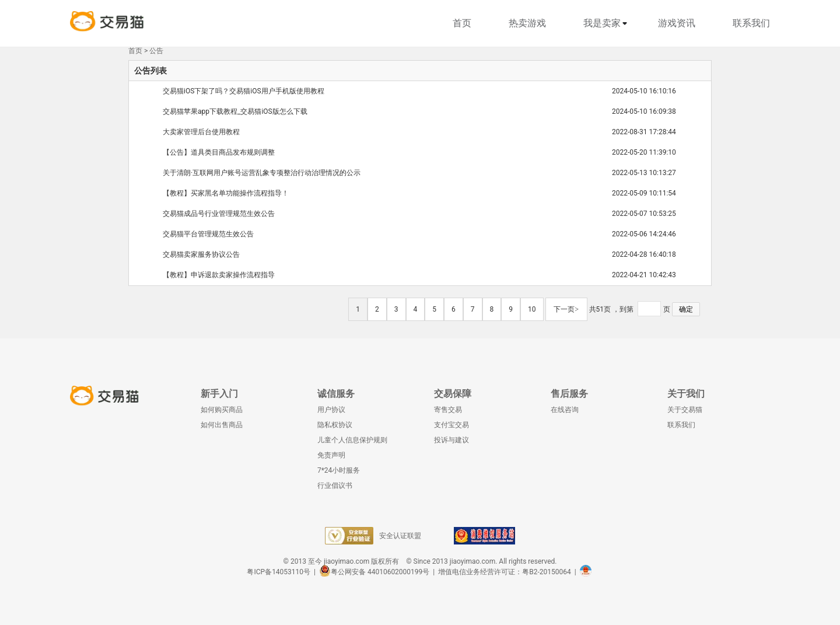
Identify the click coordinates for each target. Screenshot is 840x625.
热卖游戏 (527, 23)
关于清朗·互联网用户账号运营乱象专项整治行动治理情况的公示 (262, 173)
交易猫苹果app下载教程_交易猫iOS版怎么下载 (235, 111)
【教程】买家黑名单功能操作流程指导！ (226, 193)
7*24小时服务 (339, 470)
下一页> (566, 309)
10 (532, 309)
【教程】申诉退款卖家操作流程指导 (219, 275)
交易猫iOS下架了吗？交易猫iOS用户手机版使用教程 (244, 91)
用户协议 (331, 410)
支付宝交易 (452, 425)
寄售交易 (448, 410)
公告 (156, 51)
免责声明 (331, 455)
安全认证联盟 (373, 536)
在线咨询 (565, 410)
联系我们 (751, 23)
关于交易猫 (685, 410)
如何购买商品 (222, 410)
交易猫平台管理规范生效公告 (208, 234)
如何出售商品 (222, 425)
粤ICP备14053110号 (279, 572)
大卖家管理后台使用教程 (201, 132)
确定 (686, 309)
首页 (462, 23)
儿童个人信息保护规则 (352, 440)
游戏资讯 (677, 23)
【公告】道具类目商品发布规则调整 (219, 152)
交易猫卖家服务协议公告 (201, 254)
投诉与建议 (452, 440)
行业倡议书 (335, 486)
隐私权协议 (335, 425)
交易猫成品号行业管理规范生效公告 (219, 214)
